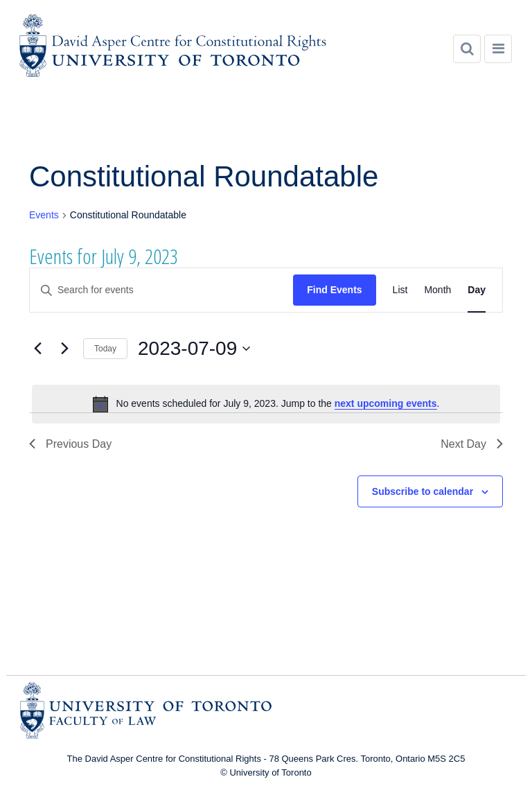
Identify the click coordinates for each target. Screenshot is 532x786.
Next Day (472, 444)
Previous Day (70, 444)
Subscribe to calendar (423, 491)
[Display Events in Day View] (477, 290)
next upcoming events (386, 403)
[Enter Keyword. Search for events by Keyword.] (161, 290)
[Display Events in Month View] (437, 290)
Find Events (334, 290)
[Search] (467, 49)
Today (105, 349)
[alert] (266, 404)
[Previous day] (37, 349)
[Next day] (64, 349)
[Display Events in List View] (400, 290)
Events (44, 215)
